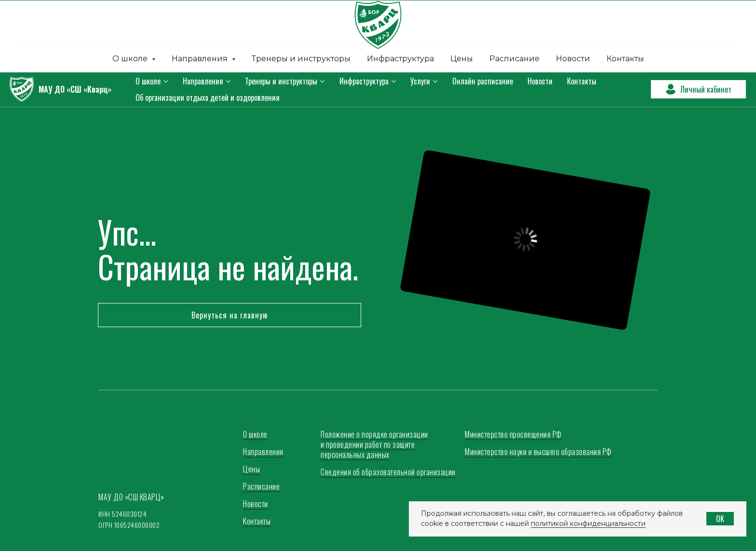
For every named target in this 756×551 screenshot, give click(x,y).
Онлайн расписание (483, 81)
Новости (573, 59)
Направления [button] (201, 59)
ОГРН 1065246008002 (129, 525)
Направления (203, 81)
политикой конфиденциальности (588, 523)
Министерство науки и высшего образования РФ (538, 452)
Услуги (420, 81)
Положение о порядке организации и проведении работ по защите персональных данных (374, 444)
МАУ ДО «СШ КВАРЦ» (131, 497)
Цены (462, 59)
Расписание (514, 59)
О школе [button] (131, 59)
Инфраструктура (400, 59)
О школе (148, 81)
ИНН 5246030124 (122, 514)
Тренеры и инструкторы (301, 59)
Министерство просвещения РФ (513, 434)
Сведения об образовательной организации (388, 472)
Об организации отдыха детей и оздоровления (208, 97)
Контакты (625, 59)
